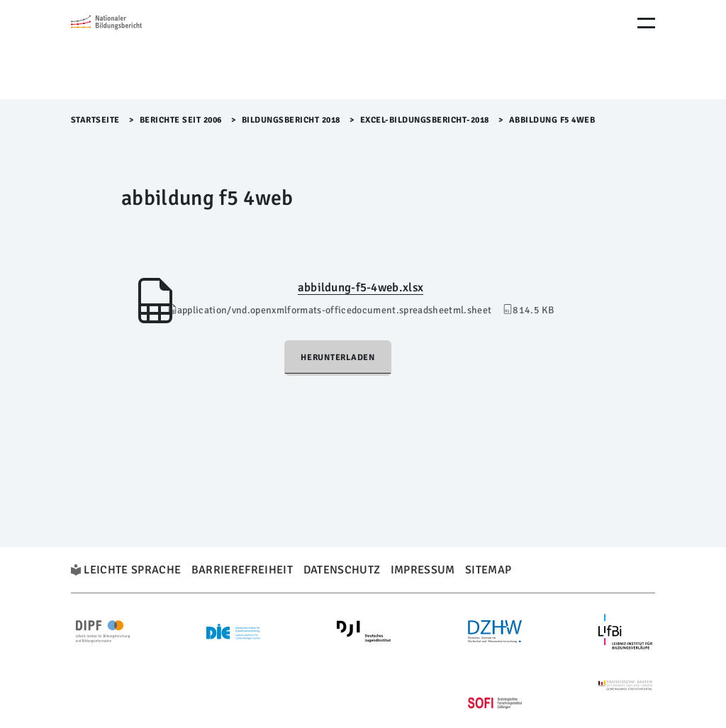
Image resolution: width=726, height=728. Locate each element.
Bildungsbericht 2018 (291, 120)
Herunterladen (338, 358)
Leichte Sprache (132, 570)
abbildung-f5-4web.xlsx (361, 287)
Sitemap (488, 570)
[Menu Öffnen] (646, 23)
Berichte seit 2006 (181, 120)
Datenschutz (342, 570)
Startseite (95, 120)
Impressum (423, 570)
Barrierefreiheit (242, 570)
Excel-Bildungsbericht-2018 (425, 120)
